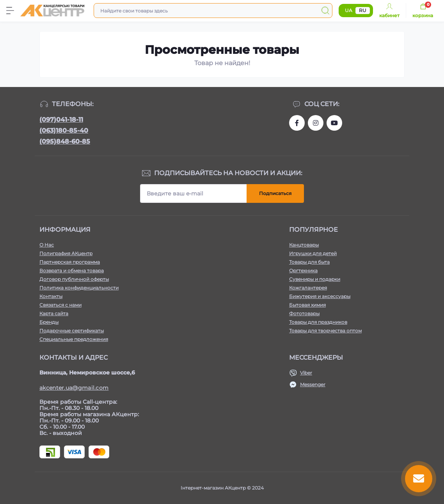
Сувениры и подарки (315, 279)
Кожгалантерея (308, 288)
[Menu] (10, 11)
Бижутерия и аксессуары (320, 296)
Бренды (49, 322)
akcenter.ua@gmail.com (74, 388)
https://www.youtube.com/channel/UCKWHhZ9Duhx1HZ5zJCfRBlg (334, 123)
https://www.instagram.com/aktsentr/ (316, 123)
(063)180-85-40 (64, 130)
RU (363, 10)
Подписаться (275, 193)
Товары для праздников (318, 322)
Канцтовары (304, 245)
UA (349, 10)
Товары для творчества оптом (325, 331)
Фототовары (304, 313)
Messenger (313, 384)
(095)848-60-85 (65, 141)
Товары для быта (309, 262)
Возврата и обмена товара (72, 271)
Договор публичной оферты (74, 279)
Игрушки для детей (313, 253)
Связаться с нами (60, 305)
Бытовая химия (307, 305)
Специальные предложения (74, 339)
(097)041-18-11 (61, 120)
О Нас (47, 245)
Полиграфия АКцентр (66, 253)
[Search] (325, 11)
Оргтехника (303, 271)
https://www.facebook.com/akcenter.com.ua (297, 123)
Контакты (51, 296)
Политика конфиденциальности (79, 288)
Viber (306, 373)
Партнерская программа (70, 262)
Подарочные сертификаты (72, 331)
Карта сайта (54, 313)
